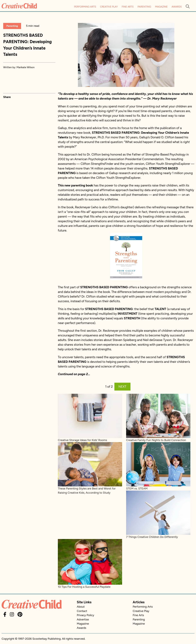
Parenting (144, 7)
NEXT (122, 387)
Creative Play (109, 7)
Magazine (161, 7)
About (81, 607)
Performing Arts (85, 7)
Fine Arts (128, 7)
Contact (82, 611)
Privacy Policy (85, 615)
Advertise (83, 619)
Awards (177, 7)
